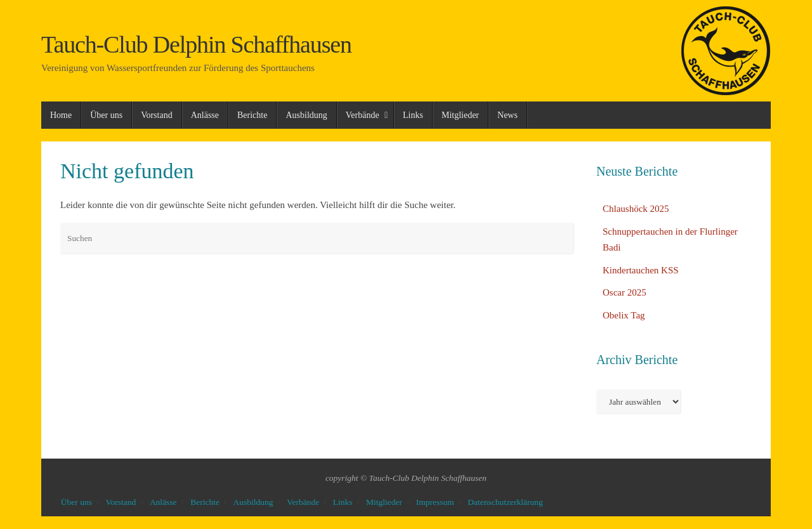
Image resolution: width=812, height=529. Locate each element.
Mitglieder (384, 502)
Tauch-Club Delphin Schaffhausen (196, 45)
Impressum (435, 502)
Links (343, 502)
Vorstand (121, 502)
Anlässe (163, 502)
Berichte (205, 502)
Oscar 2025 (625, 292)
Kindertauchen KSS (641, 270)
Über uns (76, 502)
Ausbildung (253, 502)
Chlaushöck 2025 (636, 209)
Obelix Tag (624, 315)
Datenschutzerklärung (505, 502)
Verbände (303, 502)
